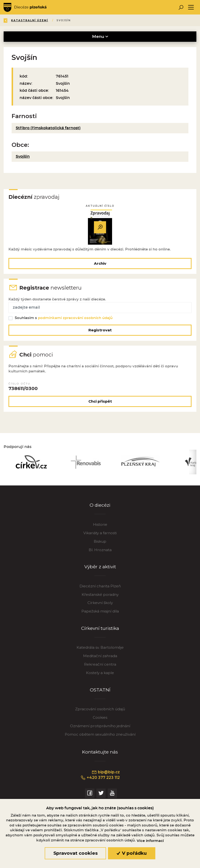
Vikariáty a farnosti (100, 537)
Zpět (12, 20)
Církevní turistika (100, 632)
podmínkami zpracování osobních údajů (76, 320)
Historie (100, 528)
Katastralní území (89, 20)
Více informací (150, 841)
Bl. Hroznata (100, 553)
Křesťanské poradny (100, 598)
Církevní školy (100, 607)
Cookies (100, 721)
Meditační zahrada (100, 660)
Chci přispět (100, 404)
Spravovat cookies (75, 853)
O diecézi (100, 509)
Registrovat (100, 332)
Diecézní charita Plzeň (100, 590)
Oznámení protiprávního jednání (100, 730)
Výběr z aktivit (100, 571)
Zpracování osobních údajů (100, 713)
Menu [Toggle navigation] (100, 36)
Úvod (32, 20)
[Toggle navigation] (191, 7)
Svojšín (23, 157)
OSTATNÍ (100, 694)
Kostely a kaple (100, 677)
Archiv (100, 264)
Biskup (100, 545)
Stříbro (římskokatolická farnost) (48, 128)
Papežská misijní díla (100, 615)
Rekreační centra (100, 668)
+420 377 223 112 (100, 782)
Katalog (54, 20)
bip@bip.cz (106, 776)
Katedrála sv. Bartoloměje (100, 651)
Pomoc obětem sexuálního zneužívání (100, 738)
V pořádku (132, 853)
